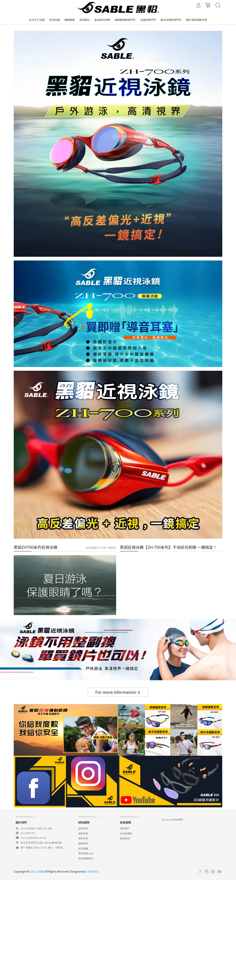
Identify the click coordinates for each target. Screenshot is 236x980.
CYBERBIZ (92, 871)
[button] (111, 25)
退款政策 (83, 833)
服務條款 (83, 843)
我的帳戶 (125, 828)
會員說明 (125, 838)
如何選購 (83, 848)
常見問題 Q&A (86, 853)
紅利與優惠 (126, 833)
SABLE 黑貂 (37, 871)
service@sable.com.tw (34, 838)
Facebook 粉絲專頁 (172, 820)
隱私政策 (83, 838)
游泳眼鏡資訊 (85, 858)
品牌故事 (83, 828)
